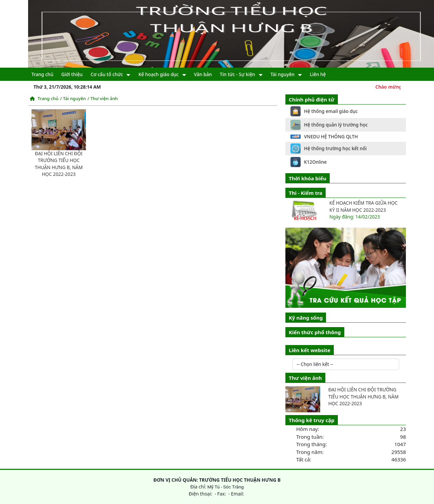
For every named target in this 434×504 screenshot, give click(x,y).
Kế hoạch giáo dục (159, 74)
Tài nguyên (283, 74)
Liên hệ (318, 74)
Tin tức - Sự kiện (237, 74)
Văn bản (203, 74)
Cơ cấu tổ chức (107, 74)
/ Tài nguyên (73, 98)
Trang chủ (42, 74)
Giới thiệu (72, 74)
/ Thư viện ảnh (103, 98)
